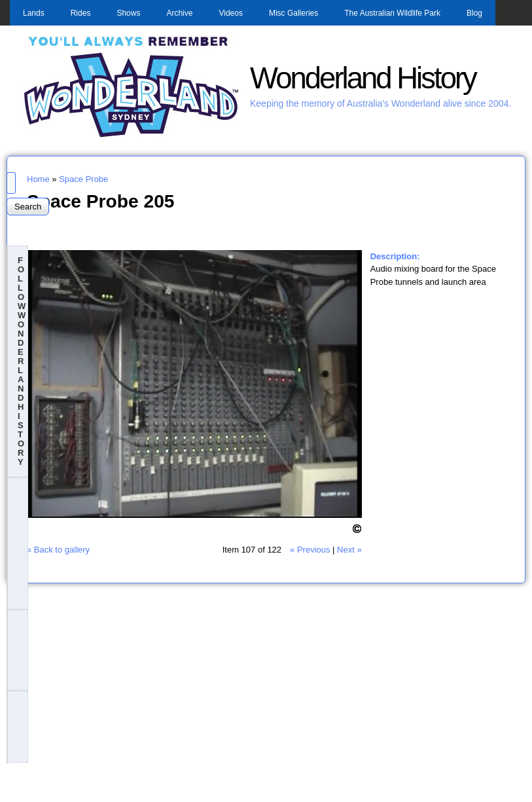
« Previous (310, 550)
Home (38, 179)
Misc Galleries (293, 13)
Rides (81, 13)
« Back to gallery (58, 550)
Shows (128, 13)
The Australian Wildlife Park (392, 13)
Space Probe (83, 179)
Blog (474, 13)
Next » (349, 550)
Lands (34, 13)
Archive (179, 13)
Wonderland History (363, 78)
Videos (230, 13)
